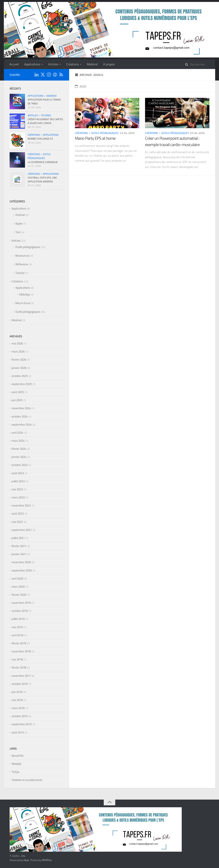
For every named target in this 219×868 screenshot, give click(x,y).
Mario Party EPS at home (95, 138)
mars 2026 (18, 351)
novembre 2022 (21, 505)
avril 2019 (17, 635)
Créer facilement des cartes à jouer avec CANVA (45, 121)
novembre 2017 (21, 676)
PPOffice (47, 860)
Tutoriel (46, 115)
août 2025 (18, 392)
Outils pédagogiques (105, 133)
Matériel (92, 64)
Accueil (14, 64)
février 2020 (19, 595)
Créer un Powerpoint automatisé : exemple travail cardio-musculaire (172, 141)
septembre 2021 (22, 530)
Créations (73, 64)
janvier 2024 (19, 457)
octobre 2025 (20, 376)
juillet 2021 (18, 538)
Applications (32, 64)
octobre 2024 (20, 416)
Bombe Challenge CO (40, 139)
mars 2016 (18, 708)
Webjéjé (16, 764)
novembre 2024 (21, 408)
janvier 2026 (19, 368)
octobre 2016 (20, 684)
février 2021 (19, 546)
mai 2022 (17, 522)
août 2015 (18, 732)
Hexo (26, 860)
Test (18, 232)
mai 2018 (17, 659)
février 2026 (19, 360)
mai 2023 (17, 489)
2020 (81, 86)
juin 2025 (17, 400)
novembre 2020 (21, 562)
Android (51, 96)
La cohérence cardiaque (43, 162)
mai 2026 (17, 343)
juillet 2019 (18, 619)
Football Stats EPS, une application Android (42, 180)
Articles (53, 64)
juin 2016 (17, 692)
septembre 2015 (22, 724)
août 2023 (18, 473)
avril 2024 (17, 433)
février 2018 (19, 667)
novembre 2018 (21, 651)
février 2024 (19, 449)
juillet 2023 (18, 481)
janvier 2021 (19, 554)
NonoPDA (17, 756)
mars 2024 (18, 441)
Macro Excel (23, 303)
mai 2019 (17, 627)
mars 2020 (18, 587)
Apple (19, 223)
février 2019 (19, 643)
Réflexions (22, 264)
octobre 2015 (20, 716)
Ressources (22, 256)
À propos (109, 64)
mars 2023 (18, 497)
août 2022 (18, 513)
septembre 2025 (22, 384)
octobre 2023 (20, 465)
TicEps (15, 772)
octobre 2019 (20, 611)
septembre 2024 (22, 424)
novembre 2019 (21, 603)
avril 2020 (17, 578)
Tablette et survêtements (27, 780)
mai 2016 (17, 700)
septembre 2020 (22, 570)
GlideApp (25, 294)
